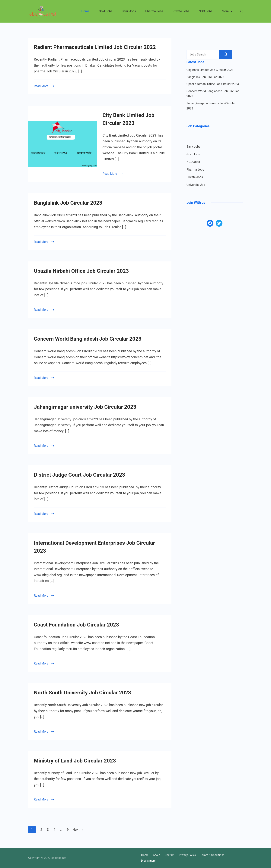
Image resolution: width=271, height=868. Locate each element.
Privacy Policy (187, 855)
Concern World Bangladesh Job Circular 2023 (88, 339)
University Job (196, 185)
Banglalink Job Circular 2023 (68, 203)
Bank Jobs (129, 11)
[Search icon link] (240, 11)
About (157, 855)
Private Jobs (181, 11)
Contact (170, 855)
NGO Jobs (206, 11)
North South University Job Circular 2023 (83, 693)
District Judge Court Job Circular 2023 (80, 475)
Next (78, 830)
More (227, 11)
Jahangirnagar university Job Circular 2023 (85, 407)
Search (226, 54)
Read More (41, 86)
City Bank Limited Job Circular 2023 (210, 70)
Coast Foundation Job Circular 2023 (76, 625)
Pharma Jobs (154, 11)
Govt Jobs (106, 11)
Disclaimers (148, 861)
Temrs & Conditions (212, 855)
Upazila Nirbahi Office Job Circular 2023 (81, 271)
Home (85, 11)
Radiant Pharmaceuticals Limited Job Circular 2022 (95, 47)
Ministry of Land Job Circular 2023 (75, 761)
